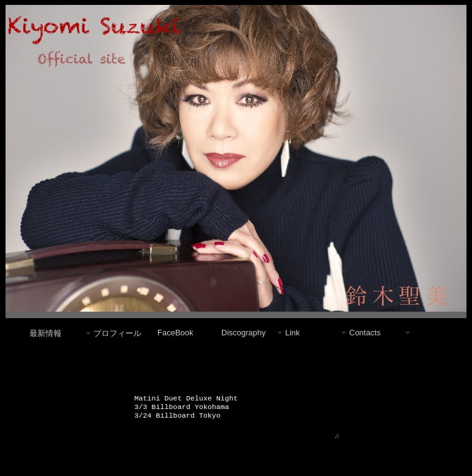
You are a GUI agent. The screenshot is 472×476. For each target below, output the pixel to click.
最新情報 (45, 333)
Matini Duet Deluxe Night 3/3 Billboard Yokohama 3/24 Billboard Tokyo (236, 419)
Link (293, 333)
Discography (243, 333)
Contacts (365, 333)
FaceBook (175, 333)
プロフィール (117, 333)
